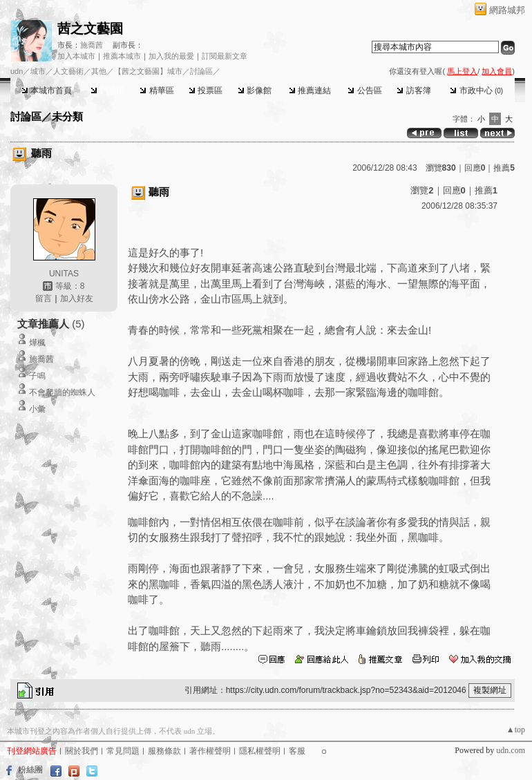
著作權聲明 (210, 751)
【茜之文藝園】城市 (148, 71)
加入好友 (77, 298)
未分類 (67, 116)
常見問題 (123, 751)
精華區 (156, 91)
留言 (44, 298)
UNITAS (64, 274)
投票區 (206, 91)
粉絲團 (30, 770)
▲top (516, 730)
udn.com (511, 750)
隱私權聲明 (260, 751)
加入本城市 (76, 56)
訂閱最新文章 (225, 56)
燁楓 (37, 343)
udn (17, 71)
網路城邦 (507, 10)
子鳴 (37, 376)
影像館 (255, 91)
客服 (297, 751)
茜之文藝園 (90, 29)
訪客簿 (414, 91)
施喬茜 (92, 45)
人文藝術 (68, 71)
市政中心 (476, 91)
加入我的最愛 (171, 56)
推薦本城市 (122, 56)
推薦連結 (310, 91)
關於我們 (82, 751)
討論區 (107, 91)
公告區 (364, 91)
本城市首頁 (47, 91)
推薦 (504, 168)
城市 (38, 71)
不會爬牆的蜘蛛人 (62, 392)
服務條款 (164, 751)
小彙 (37, 409)
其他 (99, 71)
